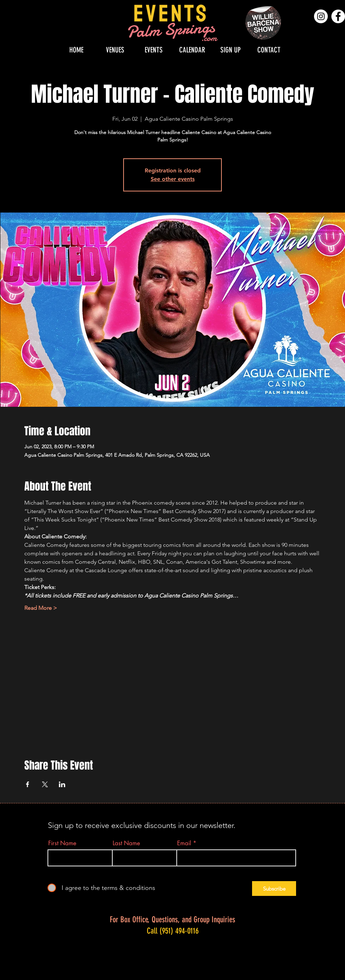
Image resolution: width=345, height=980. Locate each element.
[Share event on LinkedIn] (62, 784)
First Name (62, 843)
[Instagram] (321, 16)
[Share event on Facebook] (28, 784)
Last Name (126, 843)
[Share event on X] (45, 784)
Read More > (41, 608)
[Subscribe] (274, 889)
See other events (173, 179)
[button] (115, 50)
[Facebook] (338, 16)
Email (184, 843)
